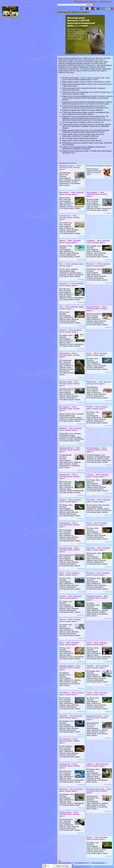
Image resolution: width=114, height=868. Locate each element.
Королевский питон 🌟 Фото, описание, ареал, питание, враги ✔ (98, 718)
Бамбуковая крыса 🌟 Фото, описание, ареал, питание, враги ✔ (70, 168)
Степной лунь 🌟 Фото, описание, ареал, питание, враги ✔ (70, 218)
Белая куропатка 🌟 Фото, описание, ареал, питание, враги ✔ (97, 309)
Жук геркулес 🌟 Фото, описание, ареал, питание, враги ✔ (70, 409)
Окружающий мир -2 (82, 863)
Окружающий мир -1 (66, 863)
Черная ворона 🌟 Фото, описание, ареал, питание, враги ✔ (70, 814)
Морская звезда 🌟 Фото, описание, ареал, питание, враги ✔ (70, 384)
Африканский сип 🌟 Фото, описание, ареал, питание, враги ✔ (70, 450)
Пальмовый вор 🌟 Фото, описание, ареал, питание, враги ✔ (70, 550)
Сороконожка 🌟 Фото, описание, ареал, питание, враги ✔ (70, 355)
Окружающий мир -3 (99, 863)
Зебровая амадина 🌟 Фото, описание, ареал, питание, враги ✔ (70, 668)
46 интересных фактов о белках (99, 166)
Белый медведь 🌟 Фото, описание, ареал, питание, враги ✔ (97, 450)
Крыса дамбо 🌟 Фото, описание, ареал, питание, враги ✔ (97, 194)
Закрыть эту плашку (63, 866)
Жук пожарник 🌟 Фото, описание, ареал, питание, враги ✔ (70, 741)
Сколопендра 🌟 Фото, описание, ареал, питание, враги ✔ (70, 525)
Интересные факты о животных (94, 1)
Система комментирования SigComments (67, 163)
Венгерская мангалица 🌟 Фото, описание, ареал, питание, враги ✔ (99, 791)
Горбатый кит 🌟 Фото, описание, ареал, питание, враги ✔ (70, 766)
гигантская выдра (77, 118)
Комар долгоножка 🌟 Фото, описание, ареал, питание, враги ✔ (98, 598)
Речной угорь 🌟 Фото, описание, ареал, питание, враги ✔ (70, 477)
